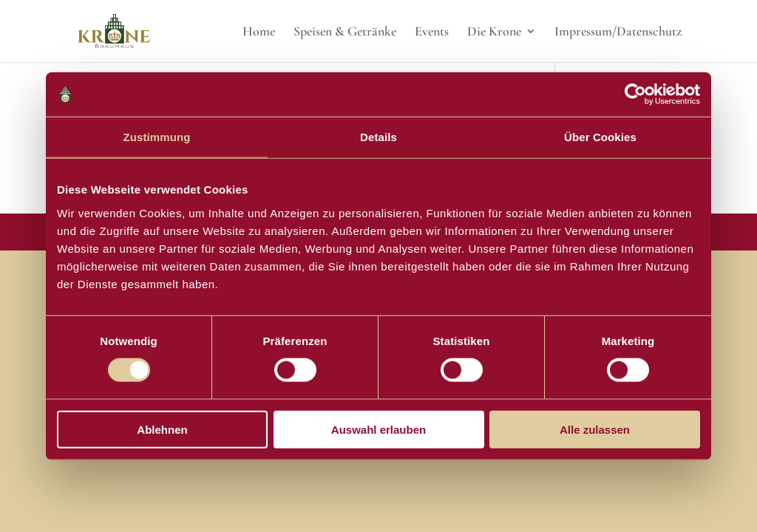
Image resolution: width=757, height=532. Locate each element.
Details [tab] (378, 137)
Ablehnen (162, 429)
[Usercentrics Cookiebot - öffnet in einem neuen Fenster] (635, 95)
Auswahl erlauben (378, 429)
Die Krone (494, 33)
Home (259, 33)
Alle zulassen (595, 429)
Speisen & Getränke (345, 33)
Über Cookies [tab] (600, 137)
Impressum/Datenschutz (618, 33)
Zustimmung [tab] (157, 137)
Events (432, 33)
